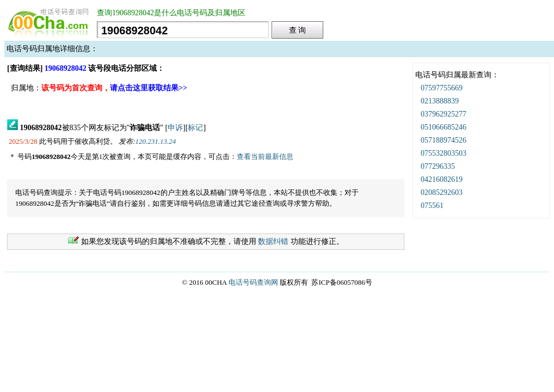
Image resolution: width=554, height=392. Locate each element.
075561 (432, 206)
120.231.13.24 (156, 141)
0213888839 (440, 101)
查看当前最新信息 (265, 157)
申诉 (175, 128)
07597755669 (442, 88)
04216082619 (442, 179)
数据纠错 (273, 241)
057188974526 (444, 140)
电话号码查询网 (253, 282)
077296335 (438, 166)
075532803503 (444, 153)
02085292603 (442, 192)
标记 (195, 128)
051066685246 (444, 127)
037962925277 (444, 114)
